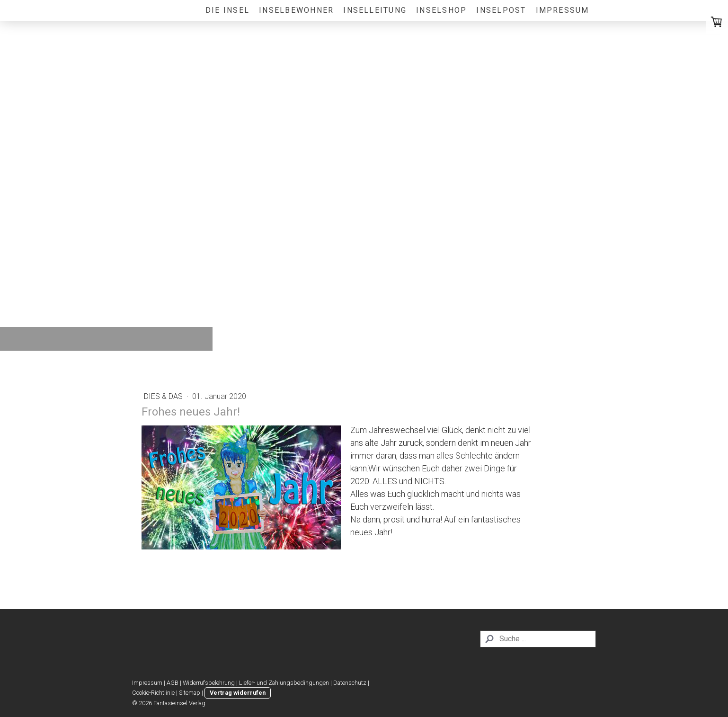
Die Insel (227, 10)
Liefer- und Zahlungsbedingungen (284, 683)
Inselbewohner (296, 10)
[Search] (538, 639)
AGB (173, 683)
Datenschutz (350, 683)
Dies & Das (164, 396)
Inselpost (501, 10)
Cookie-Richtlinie (153, 693)
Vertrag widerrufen (238, 693)
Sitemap (190, 693)
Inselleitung (375, 10)
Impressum (563, 10)
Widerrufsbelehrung (209, 683)
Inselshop (441, 10)
